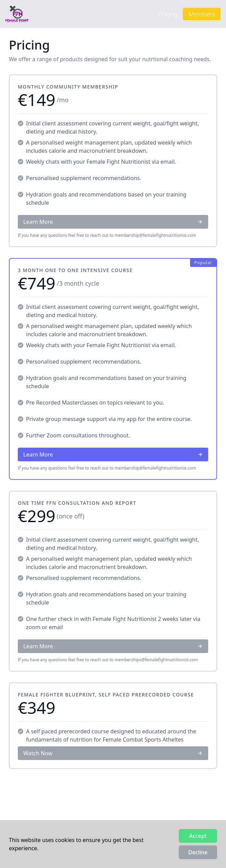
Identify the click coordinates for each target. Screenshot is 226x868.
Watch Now (113, 753)
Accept (198, 836)
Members (202, 14)
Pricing (168, 14)
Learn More (113, 222)
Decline (198, 852)
